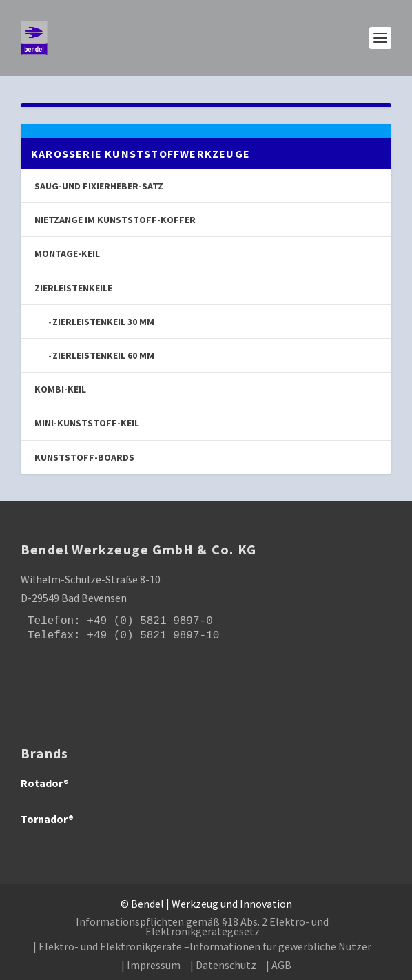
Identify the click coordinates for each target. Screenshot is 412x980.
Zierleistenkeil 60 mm (103, 355)
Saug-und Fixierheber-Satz (99, 186)
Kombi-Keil (60, 389)
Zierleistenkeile (73, 288)
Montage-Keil (67, 253)
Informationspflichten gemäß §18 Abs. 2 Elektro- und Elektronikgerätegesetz (202, 926)
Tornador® (47, 819)
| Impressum (151, 965)
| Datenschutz (223, 965)
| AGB (279, 965)
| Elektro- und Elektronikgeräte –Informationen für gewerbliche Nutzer (202, 946)
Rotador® (45, 783)
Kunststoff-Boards (84, 457)
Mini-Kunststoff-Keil (87, 423)
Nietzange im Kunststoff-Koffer (115, 220)
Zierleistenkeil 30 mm (103, 322)
